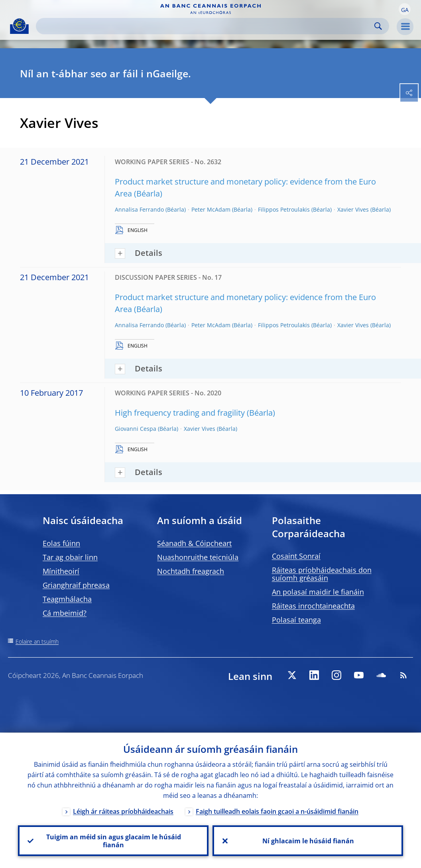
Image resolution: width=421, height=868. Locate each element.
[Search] (206, 26)
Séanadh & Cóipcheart (194, 543)
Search (378, 26)
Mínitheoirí (61, 571)
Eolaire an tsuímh (37, 641)
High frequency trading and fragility (180, 413)
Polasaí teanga (296, 620)
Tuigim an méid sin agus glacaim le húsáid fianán (113, 841)
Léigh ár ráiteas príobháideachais (123, 811)
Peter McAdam (211, 209)
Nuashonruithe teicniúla (198, 557)
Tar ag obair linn (70, 557)
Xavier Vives (353, 209)
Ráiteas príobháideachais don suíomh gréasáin (322, 574)
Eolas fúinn (61, 543)
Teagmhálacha (67, 599)
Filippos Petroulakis (284, 209)
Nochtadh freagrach (191, 571)
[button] (405, 9)
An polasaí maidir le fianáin (318, 592)
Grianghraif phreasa (76, 585)
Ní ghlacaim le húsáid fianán (308, 841)
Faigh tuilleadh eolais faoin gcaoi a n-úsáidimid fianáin (277, 811)
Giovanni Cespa (136, 429)
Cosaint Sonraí (296, 556)
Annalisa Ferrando (139, 209)
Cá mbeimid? (65, 613)
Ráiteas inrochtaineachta (313, 606)
